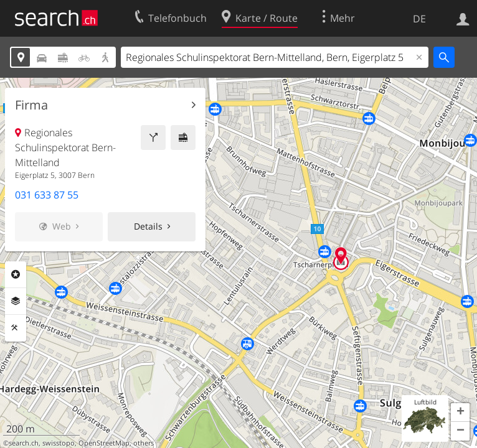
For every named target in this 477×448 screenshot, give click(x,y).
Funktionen (16, 328)
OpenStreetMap (104, 443)
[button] (460, 413)
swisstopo (59, 443)
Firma (31, 105)
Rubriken (16, 274)
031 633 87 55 (47, 195)
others (144, 443)
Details (148, 226)
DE (419, 19)
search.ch (24, 443)
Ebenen (16, 301)
